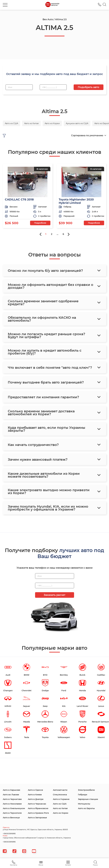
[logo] (52, 5)
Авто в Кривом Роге (38, 813)
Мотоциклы (84, 804)
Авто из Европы (86, 808)
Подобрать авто (89, 87)
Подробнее (40, 223)
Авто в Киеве (35, 795)
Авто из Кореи (61, 813)
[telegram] (5, 851)
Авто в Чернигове (12, 799)
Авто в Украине (61, 799)
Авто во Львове (11, 795)
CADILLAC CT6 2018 (19, 199)
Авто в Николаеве (12, 804)
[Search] (104, 5)
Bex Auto (48, 19)
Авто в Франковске (38, 808)
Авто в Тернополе (12, 813)
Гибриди (83, 795)
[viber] (24, 851)
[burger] (5, 5)
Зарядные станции (88, 799)
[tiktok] (14, 851)
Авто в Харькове (11, 790)
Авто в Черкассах (37, 804)
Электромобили (86, 790)
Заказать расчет (54, 595)
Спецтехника (60, 795)
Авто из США (60, 804)
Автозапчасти (60, 790)
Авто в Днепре (36, 799)
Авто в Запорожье (37, 818)
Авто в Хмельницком (14, 808)
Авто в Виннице (11, 818)
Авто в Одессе (35, 790)
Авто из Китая (60, 808)
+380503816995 (9, 834)
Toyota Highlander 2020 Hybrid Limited (76, 201)
